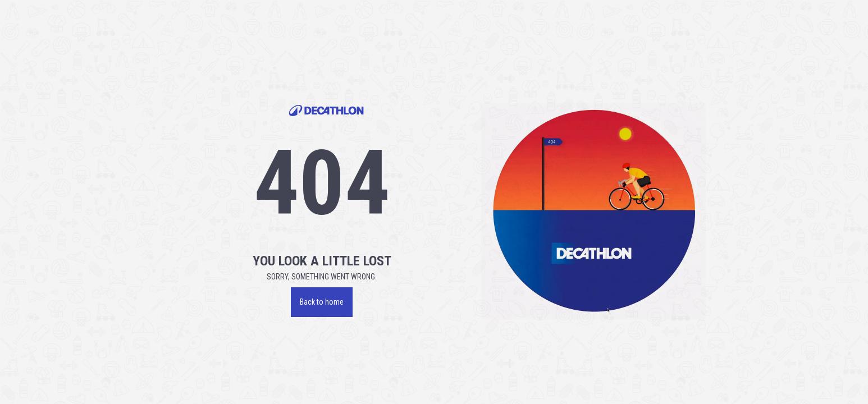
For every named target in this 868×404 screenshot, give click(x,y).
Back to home (322, 302)
